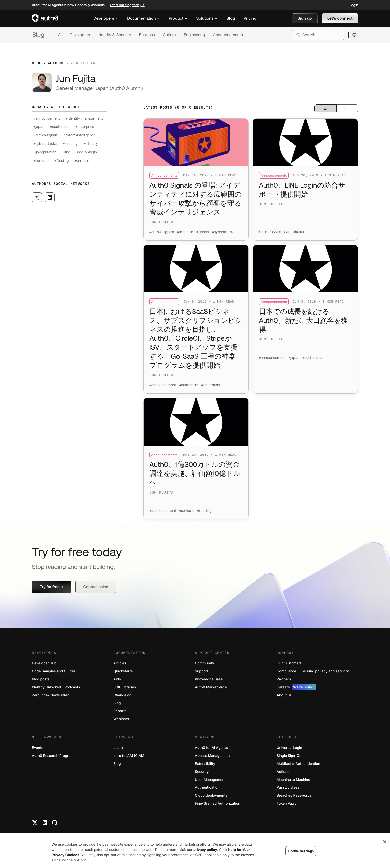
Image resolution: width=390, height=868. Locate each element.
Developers (80, 35)
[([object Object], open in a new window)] (37, 197)
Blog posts (41, 679)
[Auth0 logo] (45, 18)
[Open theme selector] (354, 35)
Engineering (195, 35)
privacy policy (205, 854)
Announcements (228, 35)
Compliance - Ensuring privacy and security (313, 671)
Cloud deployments (211, 796)
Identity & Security (114, 35)
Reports (120, 711)
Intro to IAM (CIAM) (129, 756)
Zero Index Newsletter (50, 695)
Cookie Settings (301, 855)
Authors (56, 63)
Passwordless (288, 788)
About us (284, 695)
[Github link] (55, 823)
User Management (210, 780)
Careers (296, 687)
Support (202, 671)
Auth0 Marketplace (211, 687)
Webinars (121, 719)
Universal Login (289, 748)
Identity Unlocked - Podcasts (56, 687)
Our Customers (289, 663)
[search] (318, 35)
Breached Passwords (294, 796)
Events (37, 748)
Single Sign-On (289, 756)
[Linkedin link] (45, 823)
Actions (283, 772)
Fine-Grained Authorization (218, 804)
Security (202, 772)
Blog (38, 35)
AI (60, 35)
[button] (305, 18)
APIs (117, 679)
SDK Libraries (125, 687)
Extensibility (205, 764)
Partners (284, 679)
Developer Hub (44, 663)
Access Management (212, 756)
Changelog (122, 695)
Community (205, 663)
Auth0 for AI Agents (211, 748)
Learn (118, 748)
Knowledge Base (209, 679)
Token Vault (286, 804)
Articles (120, 663)
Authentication (207, 788)
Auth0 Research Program (53, 756)
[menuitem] (106, 18)
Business (147, 35)
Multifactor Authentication (298, 764)
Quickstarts (123, 671)
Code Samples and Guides (54, 671)
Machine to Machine (293, 780)
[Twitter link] (35, 823)
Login (354, 5)
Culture (169, 35)
